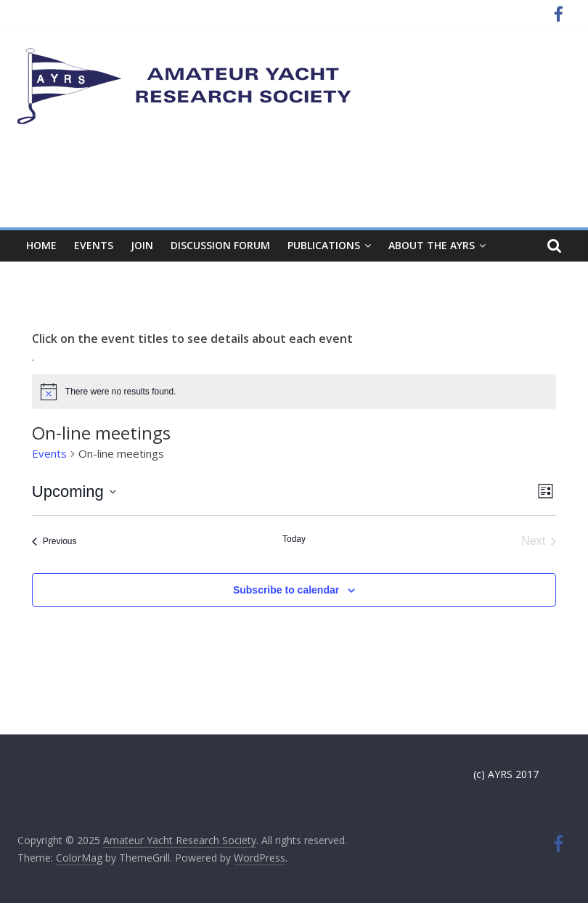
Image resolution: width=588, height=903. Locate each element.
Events (94, 245)
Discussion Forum (220, 245)
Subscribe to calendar (286, 590)
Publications (324, 245)
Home (41, 245)
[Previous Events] (54, 541)
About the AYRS (432, 245)
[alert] (294, 392)
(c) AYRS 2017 (506, 774)
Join (142, 245)
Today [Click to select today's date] (294, 539)
